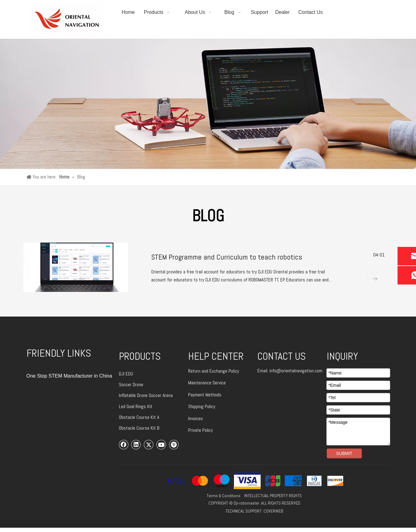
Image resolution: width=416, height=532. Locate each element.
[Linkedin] (136, 444)
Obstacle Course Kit (138, 417)
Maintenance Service (207, 383)
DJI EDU (126, 374)
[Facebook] (124, 444)
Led (123, 406)
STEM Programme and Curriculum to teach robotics (227, 257)
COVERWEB (273, 511)
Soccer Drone (131, 385)
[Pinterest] (174, 444)
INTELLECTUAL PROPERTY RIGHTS (273, 496)
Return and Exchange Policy (214, 371)
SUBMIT (344, 453)
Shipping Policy (202, 406)
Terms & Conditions (224, 496)
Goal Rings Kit (139, 406)
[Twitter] (149, 444)
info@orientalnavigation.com (296, 371)
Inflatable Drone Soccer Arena (146, 395)
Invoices (196, 418)
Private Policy (200, 430)
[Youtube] (161, 444)
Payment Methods (205, 395)
